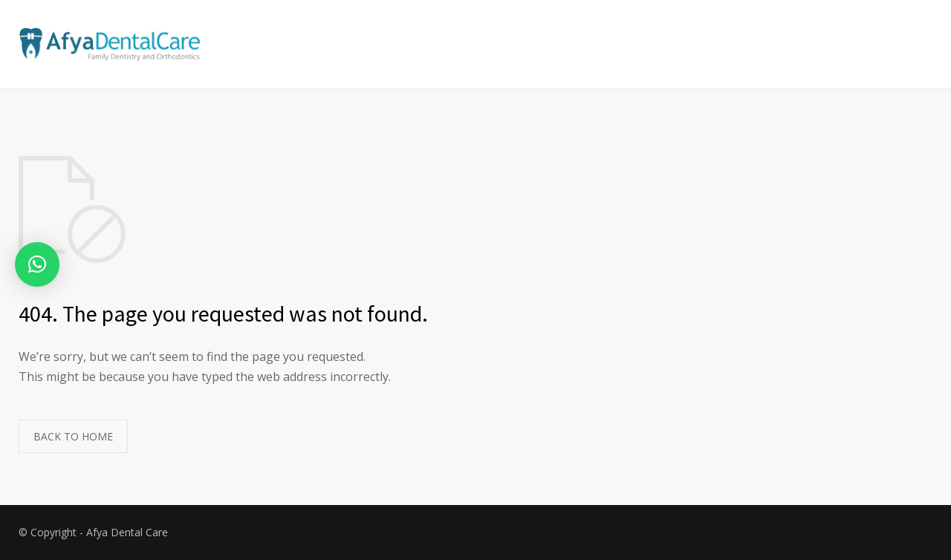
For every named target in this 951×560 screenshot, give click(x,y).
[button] (37, 264)
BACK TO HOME (73, 436)
